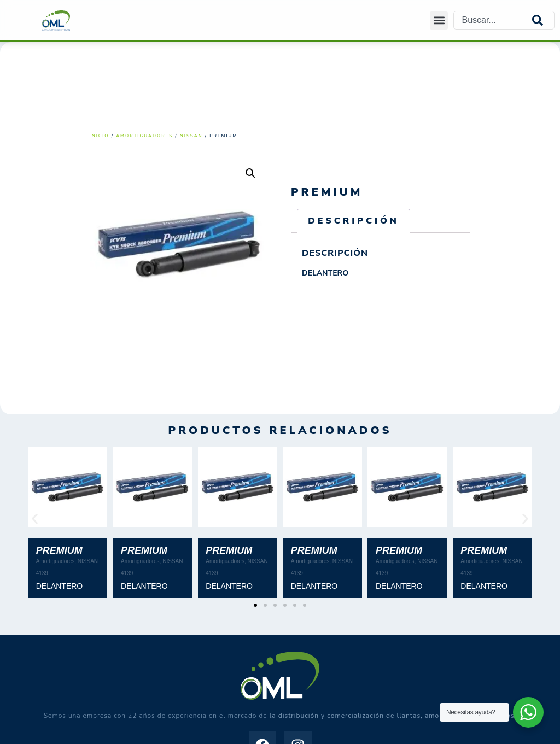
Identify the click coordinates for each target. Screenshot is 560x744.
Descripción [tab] (354, 221)
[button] (439, 20)
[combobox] (493, 20)
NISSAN (191, 136)
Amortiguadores (144, 136)
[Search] (543, 20)
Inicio (100, 136)
